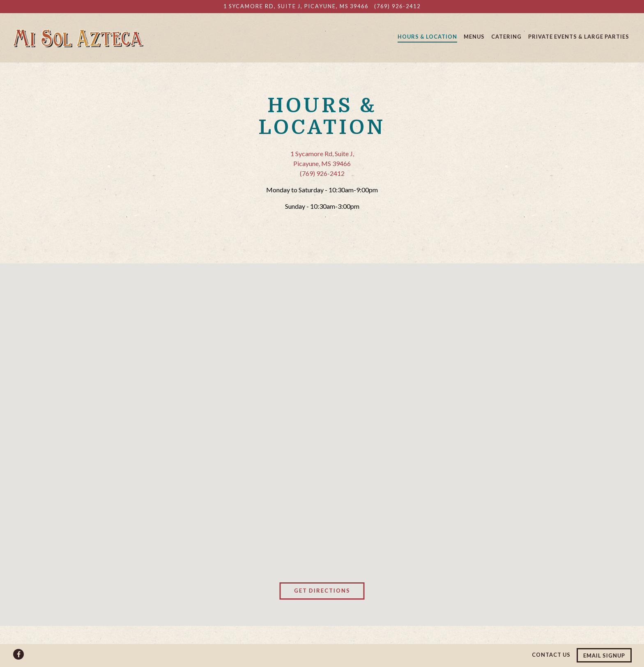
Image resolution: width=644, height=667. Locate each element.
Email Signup (604, 655)
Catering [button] (506, 37)
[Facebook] (18, 654)
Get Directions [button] (322, 591)
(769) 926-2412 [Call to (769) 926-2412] (397, 6)
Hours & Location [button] (427, 37)
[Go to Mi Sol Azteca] (296, 6)
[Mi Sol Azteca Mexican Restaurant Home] (78, 37)
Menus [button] (474, 37)
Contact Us (551, 655)
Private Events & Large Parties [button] (579, 37)
